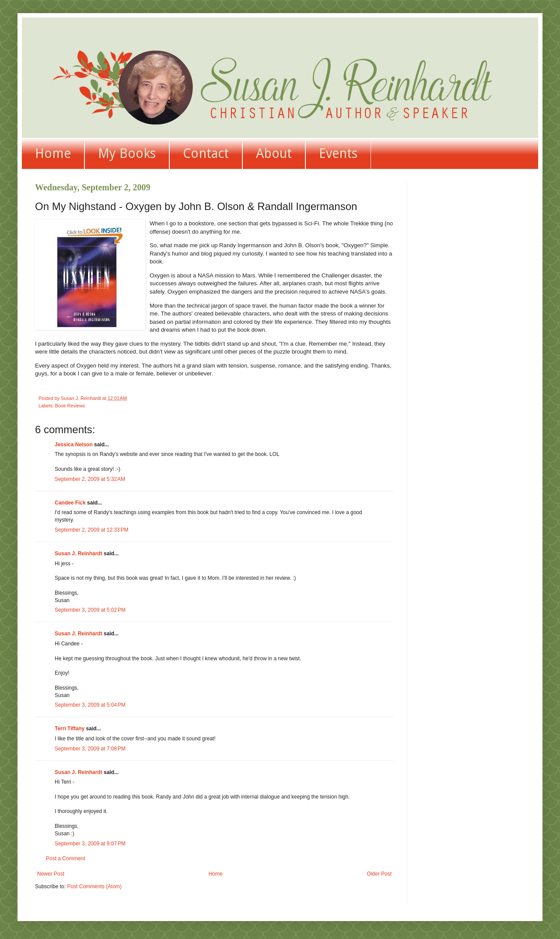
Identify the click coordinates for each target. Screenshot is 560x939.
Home (53, 153)
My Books (127, 153)
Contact (206, 153)
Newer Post (51, 874)
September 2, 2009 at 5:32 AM (90, 479)
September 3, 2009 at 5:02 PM (90, 610)
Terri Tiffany (70, 729)
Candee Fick (70, 503)
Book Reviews (70, 406)
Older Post (379, 874)
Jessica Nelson (74, 445)
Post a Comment (65, 858)
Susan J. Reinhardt (79, 554)
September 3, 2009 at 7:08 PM (90, 749)
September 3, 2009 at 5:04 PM (90, 705)
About (274, 153)
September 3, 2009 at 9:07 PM (90, 844)
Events (338, 153)
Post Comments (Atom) (94, 886)
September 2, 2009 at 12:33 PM (91, 530)
